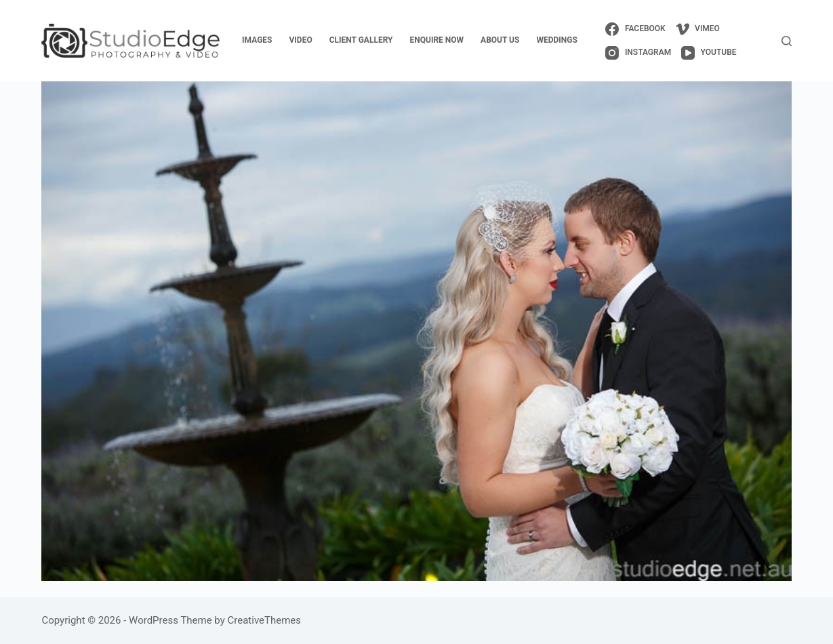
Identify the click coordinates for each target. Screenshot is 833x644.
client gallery (361, 40)
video (301, 40)
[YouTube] (709, 53)
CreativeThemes (265, 620)
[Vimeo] (698, 29)
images (257, 40)
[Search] (787, 41)
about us (500, 40)
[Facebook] (635, 29)
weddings (556, 40)
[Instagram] (638, 53)
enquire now (437, 40)
